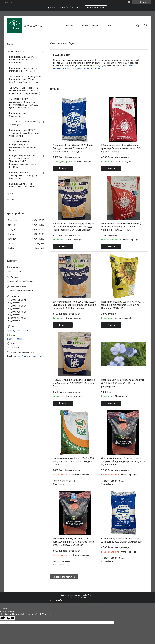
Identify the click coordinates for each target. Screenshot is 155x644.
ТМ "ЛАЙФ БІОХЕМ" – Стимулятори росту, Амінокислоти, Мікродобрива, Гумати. (23, 146)
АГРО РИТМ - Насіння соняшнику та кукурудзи (25, 123)
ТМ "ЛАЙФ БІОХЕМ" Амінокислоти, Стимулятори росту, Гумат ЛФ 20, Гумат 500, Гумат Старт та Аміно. (24, 103)
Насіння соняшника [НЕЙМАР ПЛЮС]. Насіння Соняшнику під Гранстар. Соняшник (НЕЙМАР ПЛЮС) (121, 227)
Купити (63, 168)
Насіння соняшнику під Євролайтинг (20, 115)
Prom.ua (91, 595)
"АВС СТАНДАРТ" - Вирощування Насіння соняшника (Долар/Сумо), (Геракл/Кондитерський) (25, 79)
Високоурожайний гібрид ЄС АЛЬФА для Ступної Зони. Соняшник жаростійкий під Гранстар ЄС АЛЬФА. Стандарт (74, 305)
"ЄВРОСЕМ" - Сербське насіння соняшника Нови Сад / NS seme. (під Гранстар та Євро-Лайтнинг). (25, 91)
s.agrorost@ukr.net (16, 339)
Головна (70, 26)
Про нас (11, 194)
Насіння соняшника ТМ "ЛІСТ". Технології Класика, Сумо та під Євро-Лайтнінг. (24, 133)
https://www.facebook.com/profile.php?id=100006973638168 (31, 356)
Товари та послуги (90, 26)
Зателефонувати (96, 8)
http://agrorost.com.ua (17, 330)
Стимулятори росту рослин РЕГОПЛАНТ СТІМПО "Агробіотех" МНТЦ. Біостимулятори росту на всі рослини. (23, 161)
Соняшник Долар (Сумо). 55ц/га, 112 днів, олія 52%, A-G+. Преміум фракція (122, 540)
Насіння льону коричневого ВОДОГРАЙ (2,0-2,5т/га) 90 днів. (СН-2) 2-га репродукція (123, 383)
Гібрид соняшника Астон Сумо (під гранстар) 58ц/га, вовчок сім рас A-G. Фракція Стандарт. (121, 148)
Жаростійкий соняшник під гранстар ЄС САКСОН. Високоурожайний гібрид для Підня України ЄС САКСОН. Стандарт (74, 227)
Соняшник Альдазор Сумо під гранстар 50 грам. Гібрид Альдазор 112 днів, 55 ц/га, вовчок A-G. (123, 461)
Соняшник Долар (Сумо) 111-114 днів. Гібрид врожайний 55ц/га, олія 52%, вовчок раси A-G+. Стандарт (73, 148)
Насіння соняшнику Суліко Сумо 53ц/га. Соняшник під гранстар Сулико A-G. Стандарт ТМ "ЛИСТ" (123, 305)
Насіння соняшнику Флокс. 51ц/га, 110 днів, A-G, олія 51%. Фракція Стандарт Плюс (73, 461)
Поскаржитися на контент (73, 600)
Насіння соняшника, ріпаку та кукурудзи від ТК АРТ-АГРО (23, 70)
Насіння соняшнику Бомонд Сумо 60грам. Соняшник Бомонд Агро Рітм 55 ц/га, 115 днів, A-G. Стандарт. (74, 542)
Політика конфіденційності (96, 600)
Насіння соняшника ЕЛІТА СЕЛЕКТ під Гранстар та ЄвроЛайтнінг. (21, 60)
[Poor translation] (10, 618)
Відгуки (11, 199)
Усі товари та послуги (63, 577)
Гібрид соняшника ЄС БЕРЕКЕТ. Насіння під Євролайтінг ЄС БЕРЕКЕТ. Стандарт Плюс (74, 383)
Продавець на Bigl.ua (78, 598)
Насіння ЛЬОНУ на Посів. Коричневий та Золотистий (22, 185)
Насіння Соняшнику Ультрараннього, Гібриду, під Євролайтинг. (23, 175)
